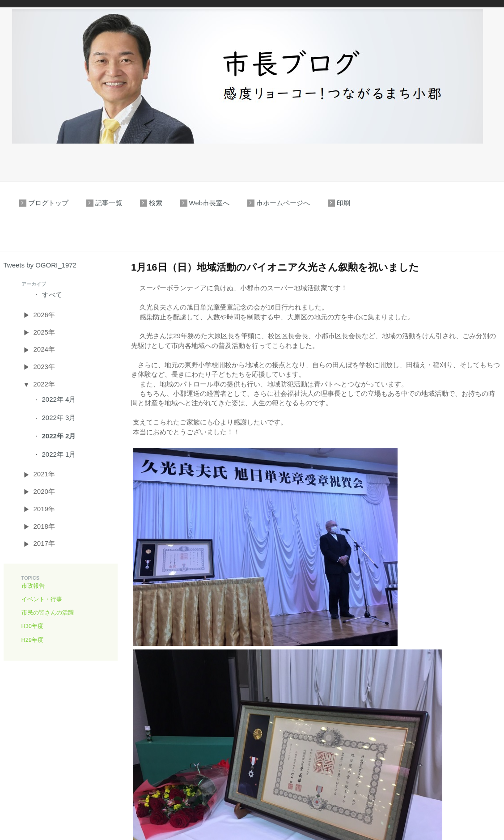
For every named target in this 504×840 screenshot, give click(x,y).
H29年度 (32, 640)
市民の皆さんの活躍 (48, 613)
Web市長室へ (210, 203)
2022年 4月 (59, 399)
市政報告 (33, 586)
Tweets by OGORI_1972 (40, 265)
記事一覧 (109, 203)
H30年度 (32, 626)
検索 (156, 203)
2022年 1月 (59, 454)
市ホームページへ (283, 203)
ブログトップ (48, 203)
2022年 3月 (59, 418)
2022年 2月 (59, 436)
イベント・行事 (42, 599)
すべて (52, 295)
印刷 (343, 203)
